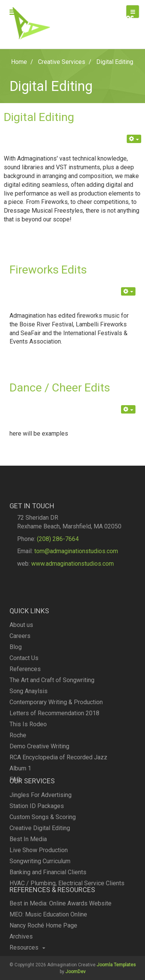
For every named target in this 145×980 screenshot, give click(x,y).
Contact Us (24, 694)
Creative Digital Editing (40, 850)
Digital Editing (39, 117)
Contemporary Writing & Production (56, 739)
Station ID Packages (37, 828)
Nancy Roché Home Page (43, 939)
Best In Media (28, 861)
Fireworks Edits (48, 270)
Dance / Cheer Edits (60, 387)
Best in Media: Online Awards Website (61, 917)
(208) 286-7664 (58, 553)
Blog (16, 683)
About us (21, 661)
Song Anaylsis (29, 728)
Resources (27, 962)
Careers (20, 672)
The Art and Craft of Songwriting (52, 717)
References (25, 706)
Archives (21, 951)
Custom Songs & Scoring (43, 839)
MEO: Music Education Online (48, 928)
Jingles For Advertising (41, 817)
